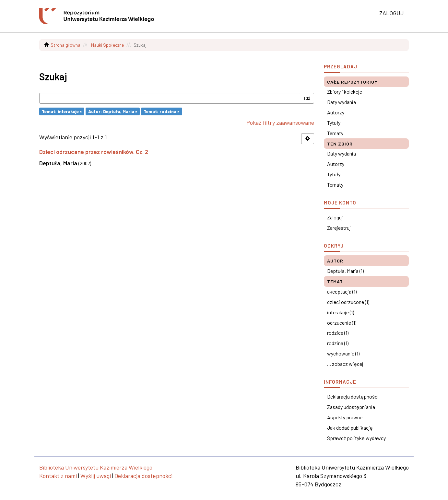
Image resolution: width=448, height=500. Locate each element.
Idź (307, 98)
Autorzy (336, 112)
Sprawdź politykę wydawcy (356, 438)
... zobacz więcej (345, 364)
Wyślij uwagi (96, 476)
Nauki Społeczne (107, 45)
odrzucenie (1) (342, 323)
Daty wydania (342, 102)
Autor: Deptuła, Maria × (113, 111)
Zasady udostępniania (351, 407)
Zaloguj (335, 217)
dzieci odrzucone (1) (348, 302)
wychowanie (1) (343, 353)
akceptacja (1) (342, 291)
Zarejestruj (339, 228)
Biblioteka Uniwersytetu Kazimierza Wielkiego (96, 467)
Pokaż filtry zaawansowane (280, 122)
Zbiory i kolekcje (345, 92)
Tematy (335, 133)
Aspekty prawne (345, 417)
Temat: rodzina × (161, 111)
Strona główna (65, 45)
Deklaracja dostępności (353, 396)
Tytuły (334, 123)
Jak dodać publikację (350, 428)
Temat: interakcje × (62, 111)
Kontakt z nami (58, 476)
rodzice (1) (338, 333)
